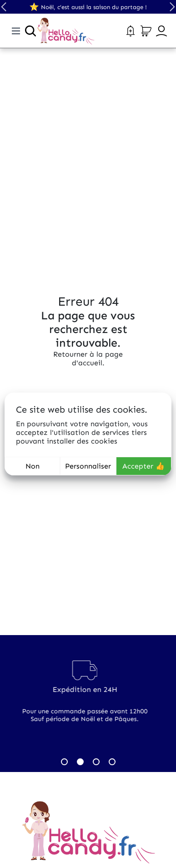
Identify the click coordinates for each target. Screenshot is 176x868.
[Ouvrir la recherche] (30, 31)
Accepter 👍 (143, 466)
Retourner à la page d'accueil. (88, 358)
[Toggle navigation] (16, 31)
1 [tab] (64, 762)
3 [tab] (96, 762)
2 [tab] (80, 762)
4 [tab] (112, 762)
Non (33, 466)
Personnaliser (88, 466)
